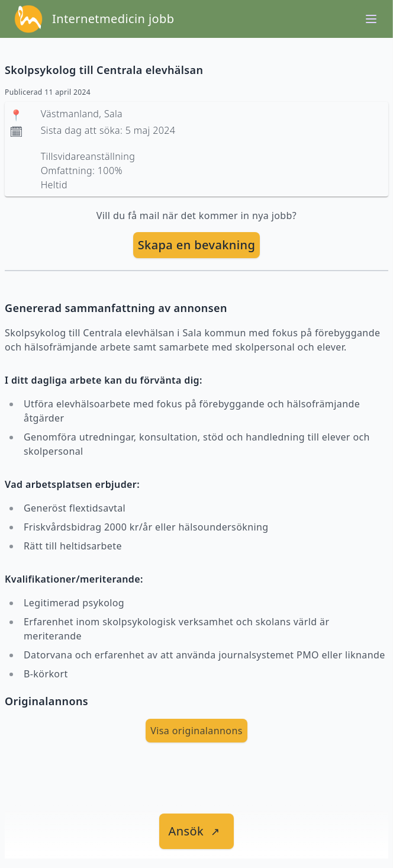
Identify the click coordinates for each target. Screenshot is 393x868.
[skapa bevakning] (197, 245)
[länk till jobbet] (197, 831)
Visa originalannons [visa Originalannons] (196, 731)
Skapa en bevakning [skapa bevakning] (197, 245)
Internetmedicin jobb (113, 19)
